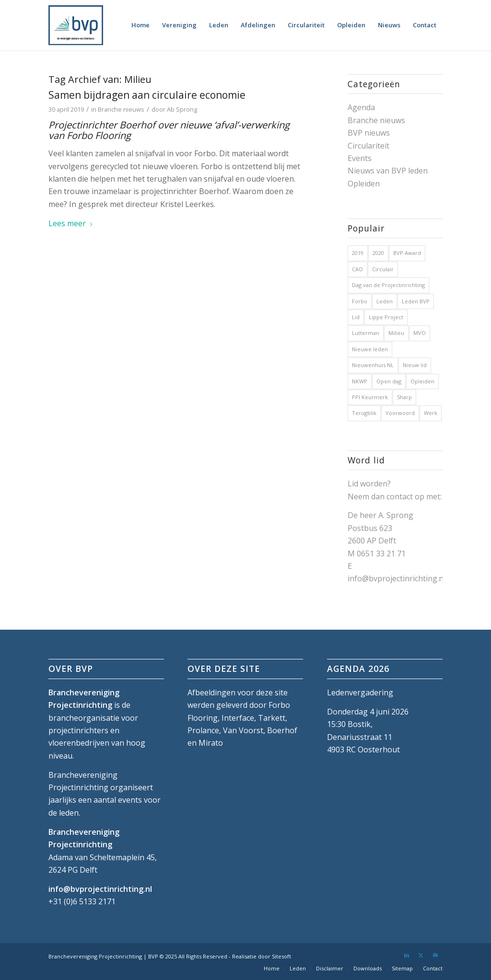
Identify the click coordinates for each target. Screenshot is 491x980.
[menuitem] (140, 25)
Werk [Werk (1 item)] (431, 413)
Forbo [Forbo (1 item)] (360, 301)
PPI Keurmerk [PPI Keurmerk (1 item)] (370, 397)
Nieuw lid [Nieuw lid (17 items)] (415, 365)
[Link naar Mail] (435, 955)
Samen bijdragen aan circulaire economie (147, 95)
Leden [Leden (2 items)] (385, 301)
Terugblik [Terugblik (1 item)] (364, 413)
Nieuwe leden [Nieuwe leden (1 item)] (370, 349)
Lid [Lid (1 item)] (356, 317)
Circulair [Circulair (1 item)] (383, 269)
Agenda (361, 107)
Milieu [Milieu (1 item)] (396, 333)
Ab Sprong (182, 109)
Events (360, 158)
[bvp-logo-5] (76, 25)
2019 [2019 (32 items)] (358, 253)
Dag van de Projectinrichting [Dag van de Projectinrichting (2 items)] (388, 285)
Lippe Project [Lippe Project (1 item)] (386, 317)
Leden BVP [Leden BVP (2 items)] (416, 301)
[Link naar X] (421, 955)
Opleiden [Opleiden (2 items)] (422, 381)
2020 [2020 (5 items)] (378, 253)
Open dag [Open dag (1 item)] (389, 381)
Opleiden (364, 184)
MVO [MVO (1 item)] (420, 333)
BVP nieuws (369, 133)
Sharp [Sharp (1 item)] (404, 397)
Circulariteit (368, 146)
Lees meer (71, 223)
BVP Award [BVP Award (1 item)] (407, 253)
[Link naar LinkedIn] (407, 955)
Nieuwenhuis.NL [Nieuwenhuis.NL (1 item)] (373, 365)
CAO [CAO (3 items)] (357, 269)
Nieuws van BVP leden (388, 171)
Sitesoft (281, 956)
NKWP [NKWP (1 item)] (360, 381)
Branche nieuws (121, 109)
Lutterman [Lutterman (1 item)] (366, 333)
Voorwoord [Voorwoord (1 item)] (400, 413)
